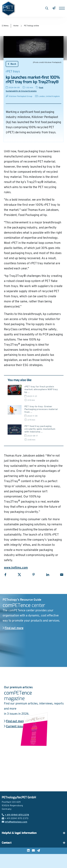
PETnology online (31, 26)
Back (12, 64)
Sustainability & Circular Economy (21, 91)
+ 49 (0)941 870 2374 (15, 815)
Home (16, 26)
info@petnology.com (14, 822)
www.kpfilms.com (16, 568)
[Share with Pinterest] (34, 575)
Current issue (14, 727)
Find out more (13, 628)
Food (41, 88)
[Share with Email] (62, 575)
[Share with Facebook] (5, 575)
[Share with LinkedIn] (48, 575)
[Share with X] (19, 575)
